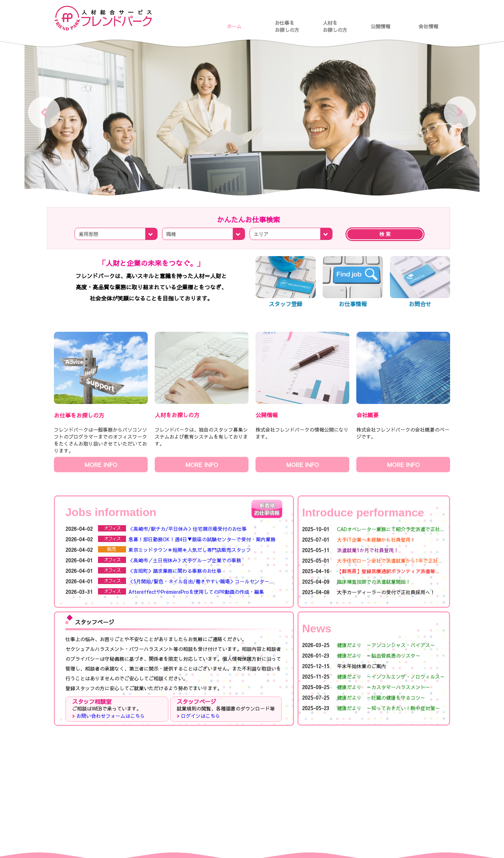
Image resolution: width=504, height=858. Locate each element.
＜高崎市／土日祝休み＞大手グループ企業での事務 (185, 560)
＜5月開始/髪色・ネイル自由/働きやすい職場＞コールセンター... (201, 581)
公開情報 (380, 26)
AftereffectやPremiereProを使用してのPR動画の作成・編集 (196, 592)
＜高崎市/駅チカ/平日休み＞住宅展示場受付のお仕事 (188, 529)
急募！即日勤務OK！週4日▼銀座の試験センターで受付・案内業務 (202, 539)
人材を (338, 23)
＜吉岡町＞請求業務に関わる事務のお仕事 (175, 571)
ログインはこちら (201, 716)
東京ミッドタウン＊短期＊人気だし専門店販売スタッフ (190, 550)
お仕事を (290, 23)
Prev (44, 112)
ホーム (234, 26)
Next (460, 112)
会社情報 (428, 26)
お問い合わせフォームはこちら (111, 716)
